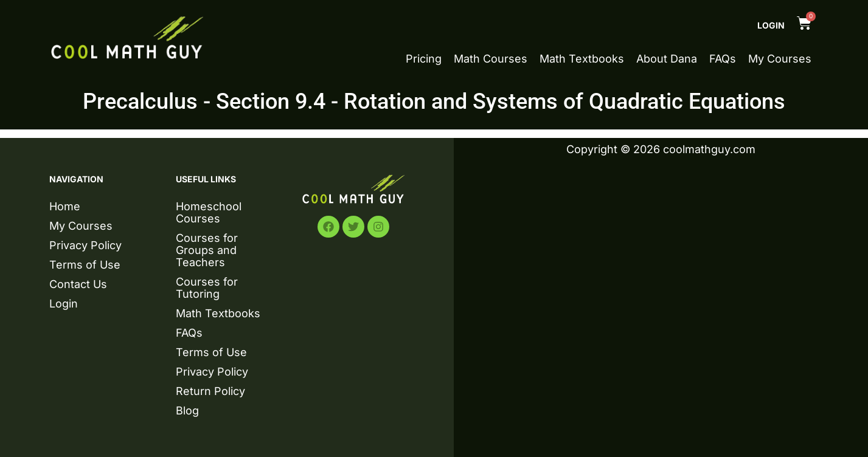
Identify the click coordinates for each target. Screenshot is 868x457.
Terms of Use (85, 265)
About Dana (667, 59)
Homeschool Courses (209, 212)
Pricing (424, 59)
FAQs (723, 59)
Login (771, 25)
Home (65, 206)
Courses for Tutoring (207, 288)
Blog (187, 411)
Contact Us (78, 284)
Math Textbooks (582, 59)
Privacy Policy (85, 245)
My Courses (780, 59)
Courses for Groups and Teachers (207, 250)
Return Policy (210, 391)
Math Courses (491, 59)
